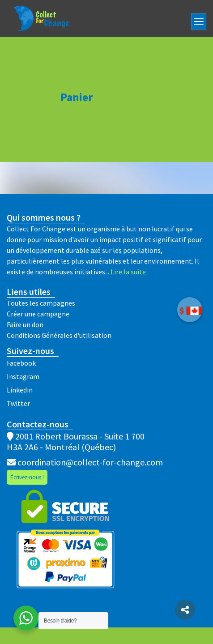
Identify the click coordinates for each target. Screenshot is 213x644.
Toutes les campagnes (41, 303)
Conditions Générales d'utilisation (59, 335)
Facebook (21, 363)
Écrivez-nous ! (27, 477)
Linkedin (20, 390)
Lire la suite (128, 272)
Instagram (23, 376)
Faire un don (25, 324)
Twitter (18, 403)
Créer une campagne (38, 314)
